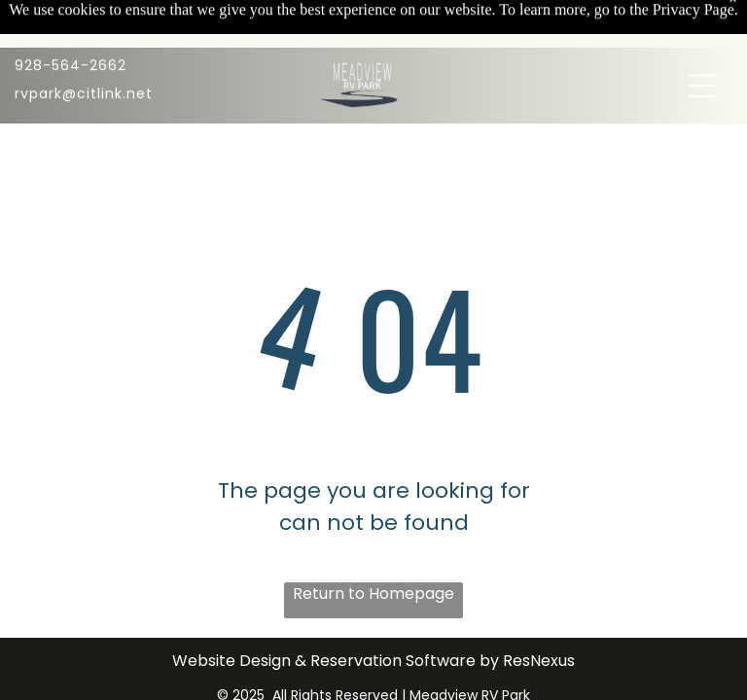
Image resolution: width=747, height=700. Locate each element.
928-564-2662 (71, 28)
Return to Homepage (373, 594)
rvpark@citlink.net (84, 56)
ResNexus (539, 661)
